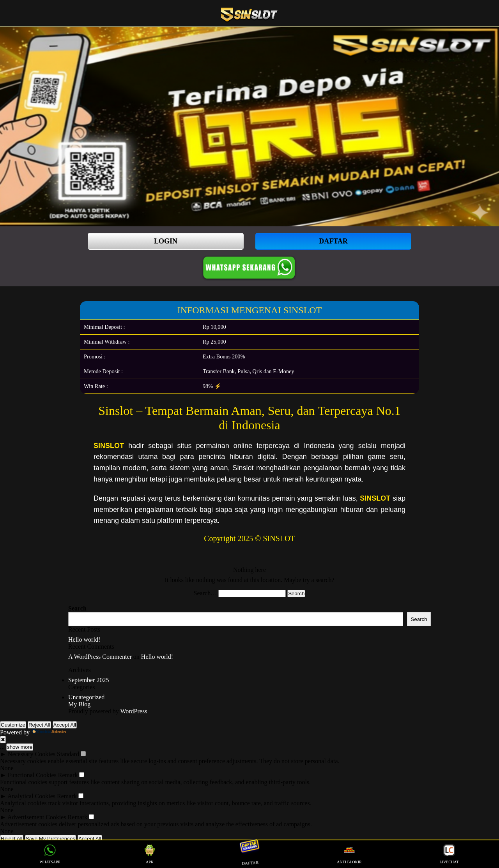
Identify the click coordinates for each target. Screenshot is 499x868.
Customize (13, 725)
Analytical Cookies (31, 796)
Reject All (39, 725)
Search (77, 608)
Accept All (65, 725)
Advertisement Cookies (37, 817)
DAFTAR (333, 241)
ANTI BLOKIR (349, 854)
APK (150, 854)
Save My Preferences (50, 839)
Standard (68, 754)
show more (20, 747)
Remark (68, 775)
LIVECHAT (449, 854)
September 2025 (88, 680)
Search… (205, 593)
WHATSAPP (50, 854)
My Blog (79, 704)
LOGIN (166, 241)
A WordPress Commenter (100, 657)
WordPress (134, 711)
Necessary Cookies (32, 754)
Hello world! (84, 640)
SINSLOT (109, 446)
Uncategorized (86, 697)
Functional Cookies (32, 775)
